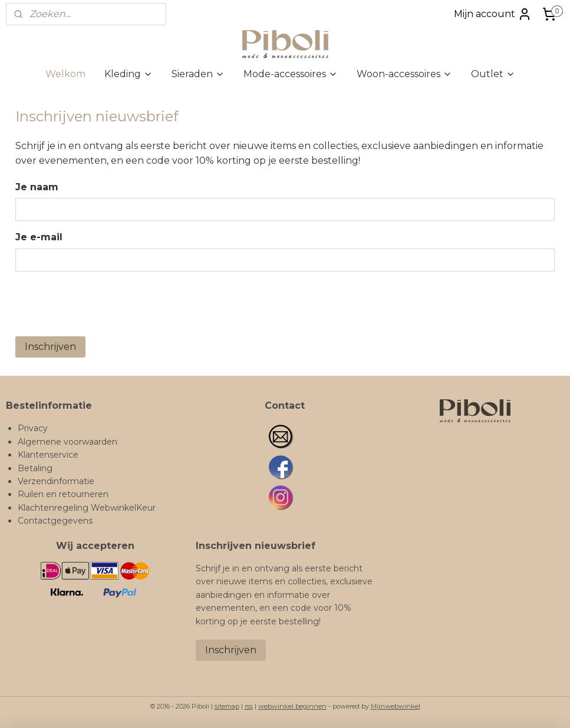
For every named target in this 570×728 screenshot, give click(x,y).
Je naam (37, 187)
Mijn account (493, 14)
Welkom (65, 74)
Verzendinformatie (56, 481)
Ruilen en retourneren (63, 494)
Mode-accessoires (291, 74)
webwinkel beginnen (292, 706)
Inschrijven (50, 347)
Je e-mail (39, 237)
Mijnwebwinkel (396, 706)
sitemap (227, 706)
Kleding (129, 74)
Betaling (35, 468)
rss (249, 706)
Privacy (33, 428)
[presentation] (105, 304)
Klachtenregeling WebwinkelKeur (87, 508)
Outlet (493, 74)
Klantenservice (48, 455)
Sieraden (198, 74)
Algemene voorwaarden (67, 442)
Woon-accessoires (404, 74)
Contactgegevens (55, 521)
